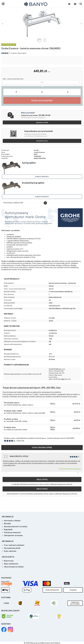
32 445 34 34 (44, 115)
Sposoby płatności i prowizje (16, 527)
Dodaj (42, 100)
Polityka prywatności (12, 533)
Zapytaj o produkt (42, 122)
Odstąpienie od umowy (13, 536)
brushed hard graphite (33, 183)
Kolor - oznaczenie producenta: (13, 79)
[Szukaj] (81, 4)
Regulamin (8, 530)
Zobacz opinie (14, 53)
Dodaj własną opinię (42, 447)
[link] (4, 630)
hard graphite (29, 163)
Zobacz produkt (42, 177)
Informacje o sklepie (12, 521)
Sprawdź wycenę (42, 141)
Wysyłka (7, 524)
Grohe (36, 150)
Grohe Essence (39, 152)
